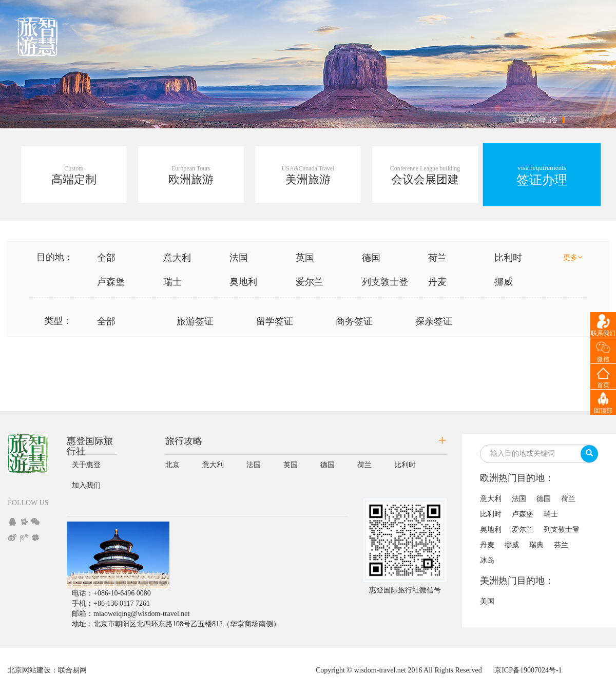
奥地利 (243, 282)
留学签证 (275, 321)
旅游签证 (195, 321)
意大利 (177, 258)
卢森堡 (111, 282)
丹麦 (437, 282)
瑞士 (172, 282)
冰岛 (487, 560)
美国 (487, 601)
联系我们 (603, 333)
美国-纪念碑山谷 (535, 120)
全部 (106, 258)
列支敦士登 (385, 282)
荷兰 (437, 258)
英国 (305, 258)
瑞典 (536, 545)
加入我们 (86, 485)
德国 (371, 258)
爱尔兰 (310, 282)
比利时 (508, 258)
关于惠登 (86, 465)
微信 (603, 359)
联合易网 (72, 670)
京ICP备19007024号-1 (528, 670)
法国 (239, 258)
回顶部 (603, 411)
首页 (603, 385)
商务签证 (354, 321)
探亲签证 (434, 321)
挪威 (504, 282)
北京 (172, 465)
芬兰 (561, 545)
